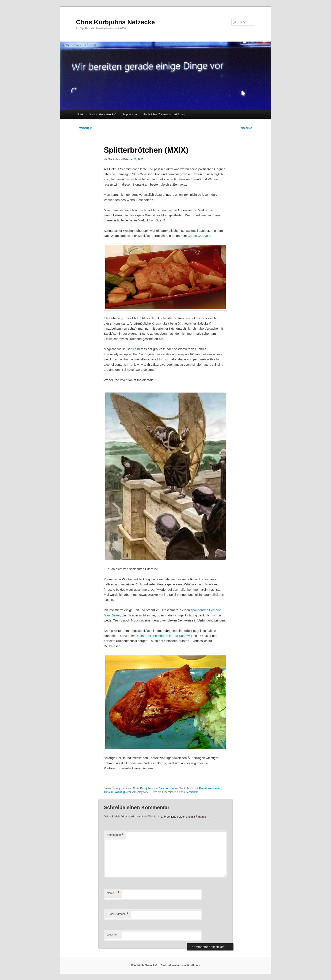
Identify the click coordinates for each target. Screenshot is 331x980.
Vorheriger (84, 128)
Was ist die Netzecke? (103, 114)
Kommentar (115, 835)
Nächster (248, 128)
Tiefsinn (109, 792)
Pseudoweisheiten (210, 788)
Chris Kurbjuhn (142, 788)
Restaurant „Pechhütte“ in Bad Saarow (163, 636)
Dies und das (166, 788)
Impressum (130, 114)
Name (113, 893)
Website (112, 935)
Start (80, 114)
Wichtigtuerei (123, 792)
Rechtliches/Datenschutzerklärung (164, 114)
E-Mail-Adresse (117, 914)
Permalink (192, 792)
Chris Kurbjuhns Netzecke (115, 22)
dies (134, 349)
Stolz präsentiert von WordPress (180, 965)
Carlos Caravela (199, 236)
